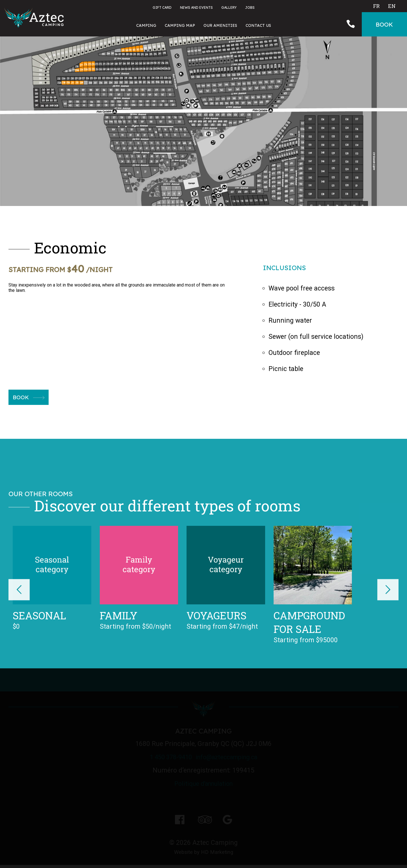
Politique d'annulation (203, 784)
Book (30, 398)
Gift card (162, 7)
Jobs (250, 7)
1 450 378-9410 (165, 758)
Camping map (180, 25)
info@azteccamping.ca (231, 758)
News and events (196, 7)
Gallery (229, 7)
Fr (376, 6)
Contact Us (258, 25)
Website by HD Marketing (203, 854)
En (392, 6)
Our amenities (220, 25)
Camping (146, 25)
